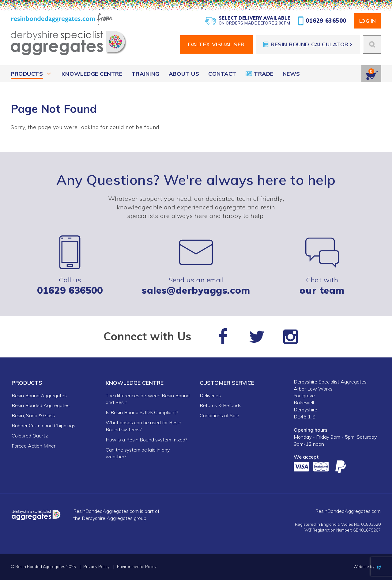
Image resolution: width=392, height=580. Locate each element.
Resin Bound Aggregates (39, 395)
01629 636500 (322, 21)
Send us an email (196, 265)
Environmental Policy (137, 567)
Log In (368, 21)
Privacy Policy (96, 567)
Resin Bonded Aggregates (41, 405)
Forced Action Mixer (34, 446)
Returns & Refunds (221, 405)
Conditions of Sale (219, 415)
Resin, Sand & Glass (33, 415)
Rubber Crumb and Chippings (43, 425)
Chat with (322, 265)
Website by (367, 567)
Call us (70, 265)
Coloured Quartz (30, 436)
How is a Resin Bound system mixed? (146, 440)
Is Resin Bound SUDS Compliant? (142, 412)
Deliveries (210, 395)
